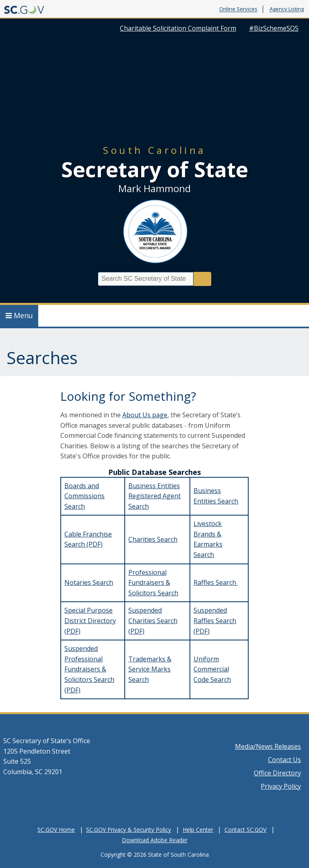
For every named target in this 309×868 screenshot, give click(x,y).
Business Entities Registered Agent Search (154, 496)
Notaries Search (89, 582)
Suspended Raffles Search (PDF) (215, 620)
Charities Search (153, 539)
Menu (19, 315)
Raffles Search (216, 582)
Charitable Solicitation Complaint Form (178, 28)
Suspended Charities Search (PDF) (153, 620)
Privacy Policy (281, 786)
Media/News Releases (268, 746)
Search (202, 279)
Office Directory (277, 773)
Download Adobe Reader (155, 840)
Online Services (238, 9)
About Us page (145, 415)
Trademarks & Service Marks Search (150, 669)
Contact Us (284, 760)
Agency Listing (287, 9)
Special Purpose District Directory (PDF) (90, 620)
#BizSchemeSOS (274, 28)
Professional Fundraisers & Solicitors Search (153, 583)
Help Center (198, 830)
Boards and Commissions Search (84, 496)
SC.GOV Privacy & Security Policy (129, 830)
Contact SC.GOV (245, 830)
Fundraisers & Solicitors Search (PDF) (89, 679)
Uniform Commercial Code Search (212, 669)
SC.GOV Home (56, 830)
